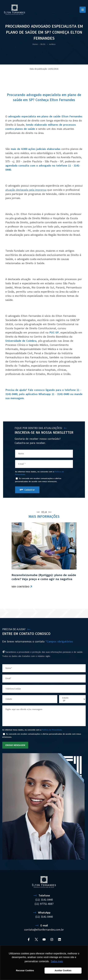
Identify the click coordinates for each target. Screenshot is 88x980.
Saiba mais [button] (57, 961)
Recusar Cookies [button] (25, 970)
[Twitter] (36, 939)
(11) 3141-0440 (44, 900)
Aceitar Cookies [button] (63, 970)
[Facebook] (29, 939)
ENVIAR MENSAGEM (15, 745)
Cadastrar (30, 490)
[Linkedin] (59, 939)
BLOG (43, 44)
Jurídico (52, 44)
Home (35, 44)
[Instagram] (52, 939)
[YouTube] (44, 939)
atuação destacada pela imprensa (26, 190)
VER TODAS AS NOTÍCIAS (70, 601)
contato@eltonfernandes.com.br (44, 930)
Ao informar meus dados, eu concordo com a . (40, 473)
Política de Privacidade (52, 730)
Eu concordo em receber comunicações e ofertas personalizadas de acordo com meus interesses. (38, 480)
